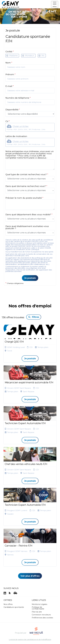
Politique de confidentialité (38, 608)
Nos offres (8, 604)
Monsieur (30, 56)
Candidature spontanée (14, 607)
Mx (43, 56)
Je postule (30, 278)
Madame (13, 56)
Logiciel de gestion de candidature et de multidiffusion (30, 640)
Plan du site (37, 612)
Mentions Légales (39, 604)
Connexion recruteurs (41, 615)
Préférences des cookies (42, 618)
